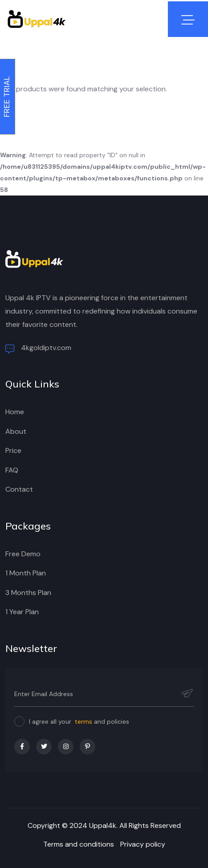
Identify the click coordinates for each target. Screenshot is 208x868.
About (16, 431)
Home (15, 412)
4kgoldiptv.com (38, 348)
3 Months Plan (28, 593)
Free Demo (23, 554)
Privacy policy (143, 844)
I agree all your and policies (79, 721)
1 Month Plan (26, 573)
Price (13, 450)
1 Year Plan (22, 612)
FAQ (12, 470)
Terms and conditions (79, 844)
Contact (19, 489)
